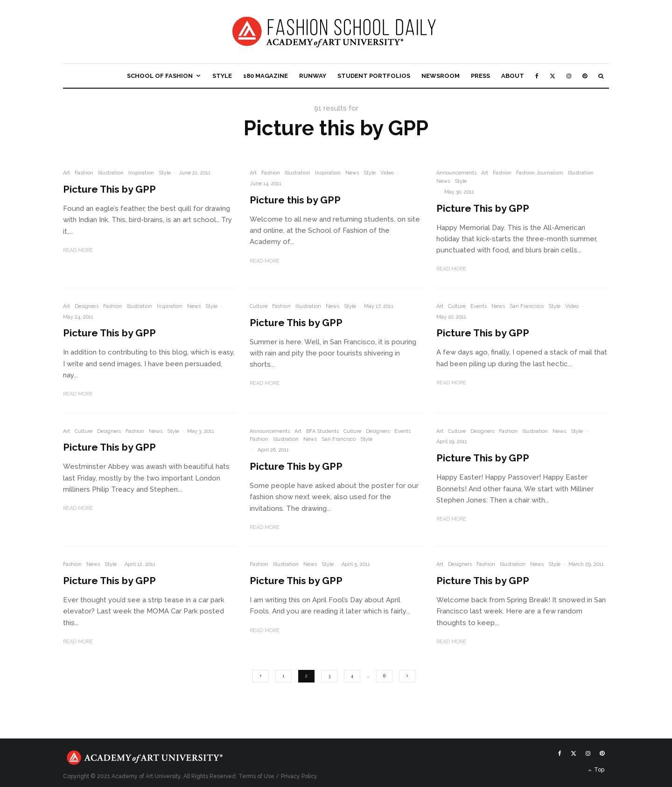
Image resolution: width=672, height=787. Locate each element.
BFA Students (322, 431)
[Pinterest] (585, 76)
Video (387, 173)
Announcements (456, 173)
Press (480, 76)
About (513, 76)
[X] (553, 76)
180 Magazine (266, 76)
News (352, 173)
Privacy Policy (299, 776)
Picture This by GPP (109, 189)
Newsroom (441, 76)
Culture (259, 306)
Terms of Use (256, 776)
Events (479, 306)
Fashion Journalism (540, 173)
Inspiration (141, 173)
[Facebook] (537, 76)
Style (222, 76)
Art (66, 173)
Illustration (111, 173)
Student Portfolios (374, 76)
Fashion (84, 173)
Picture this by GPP (295, 200)
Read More (78, 250)
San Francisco (527, 306)
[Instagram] (569, 76)
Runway (313, 76)
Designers (87, 306)
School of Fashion (160, 76)
